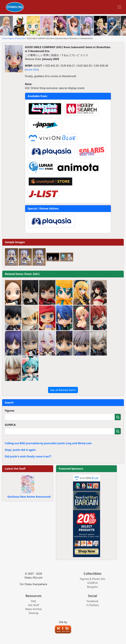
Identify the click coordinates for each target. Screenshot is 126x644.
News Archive (34, 609)
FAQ (33, 601)
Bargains (93, 587)
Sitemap (33, 613)
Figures (10, 411)
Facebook (93, 601)
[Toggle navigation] (119, 7)
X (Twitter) (93, 605)
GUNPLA (10, 425)
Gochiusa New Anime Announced (29, 497)
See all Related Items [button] (63, 390)
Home (4, 38)
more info (32, 70)
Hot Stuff (34, 605)
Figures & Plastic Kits (17, 38)
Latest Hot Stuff (15, 469)
